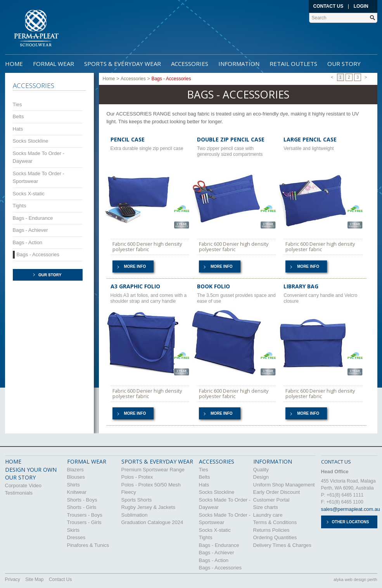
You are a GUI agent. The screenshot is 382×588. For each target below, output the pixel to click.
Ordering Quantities (275, 537)
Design (261, 477)
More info (135, 266)
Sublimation (135, 515)
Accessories (190, 64)
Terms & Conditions (275, 522)
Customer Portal (271, 500)
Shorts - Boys (82, 500)
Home (14, 64)
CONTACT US (336, 462)
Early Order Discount (277, 492)
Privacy (13, 579)
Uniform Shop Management (284, 485)
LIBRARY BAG (301, 286)
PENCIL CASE (128, 139)
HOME (13, 461)
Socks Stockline (31, 141)
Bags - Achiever (30, 230)
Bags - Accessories (38, 254)
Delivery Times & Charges (282, 545)
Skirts (73, 530)
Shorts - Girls (82, 507)
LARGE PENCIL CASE (310, 139)
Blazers (75, 470)
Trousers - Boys (85, 515)
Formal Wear (54, 64)
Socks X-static (29, 194)
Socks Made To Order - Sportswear (39, 177)
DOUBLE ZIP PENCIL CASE (231, 139)
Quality (261, 470)
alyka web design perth (355, 579)
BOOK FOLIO (213, 286)
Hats (18, 129)
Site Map (34, 579)
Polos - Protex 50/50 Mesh (151, 485)
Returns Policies (271, 530)
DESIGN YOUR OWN (31, 470)
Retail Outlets (293, 64)
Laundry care (268, 515)
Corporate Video (23, 485)
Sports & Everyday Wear (123, 64)
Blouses (76, 477)
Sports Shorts (137, 500)
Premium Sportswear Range (153, 470)
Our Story (344, 64)
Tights (20, 206)
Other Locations (351, 522)
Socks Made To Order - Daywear (39, 157)
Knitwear (77, 492)
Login (361, 6)
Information (239, 64)
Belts (18, 116)
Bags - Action (28, 242)
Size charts (266, 507)
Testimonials (19, 493)
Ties (17, 104)
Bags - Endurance (33, 218)
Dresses (76, 537)
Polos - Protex (137, 477)
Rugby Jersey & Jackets (148, 507)
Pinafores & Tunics (88, 545)
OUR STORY (20, 477)
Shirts (73, 485)
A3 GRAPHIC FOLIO (135, 286)
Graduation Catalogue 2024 (152, 522)
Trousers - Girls (84, 522)
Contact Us (328, 6)
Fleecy (129, 492)
